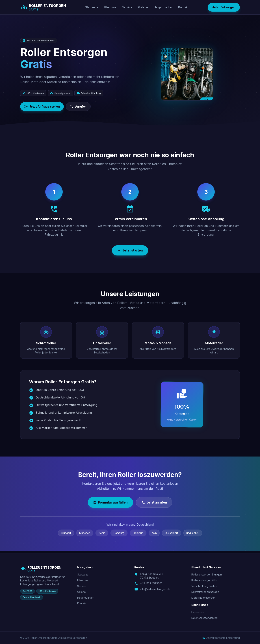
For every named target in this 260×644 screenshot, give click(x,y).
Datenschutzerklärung (204, 618)
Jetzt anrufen (155, 504)
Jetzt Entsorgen (224, 7)
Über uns (110, 7)
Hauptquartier (163, 7)
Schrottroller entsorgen (205, 592)
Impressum (198, 612)
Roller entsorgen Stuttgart (207, 574)
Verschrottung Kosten (204, 586)
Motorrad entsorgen (203, 598)
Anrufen (80, 107)
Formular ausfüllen (109, 504)
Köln (154, 535)
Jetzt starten (130, 251)
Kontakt (183, 7)
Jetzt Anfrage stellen (43, 107)
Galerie (143, 7)
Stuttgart (66, 535)
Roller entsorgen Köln (204, 580)
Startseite (92, 7)
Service (127, 7)
